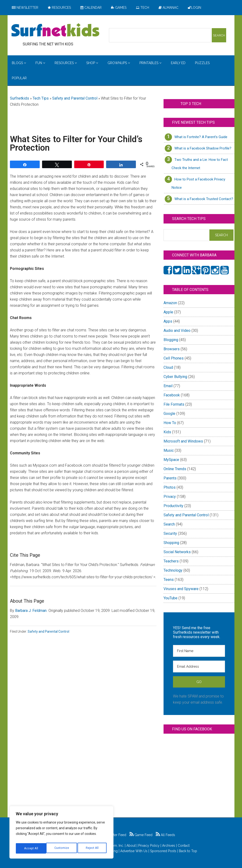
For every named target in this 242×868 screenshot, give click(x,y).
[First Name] (199, 651)
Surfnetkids (19, 98)
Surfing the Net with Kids (55, 31)
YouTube (171, 598)
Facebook (172, 395)
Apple (168, 312)
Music (169, 450)
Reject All (62, 848)
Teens (169, 580)
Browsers (172, 349)
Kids (167, 432)
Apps (168, 321)
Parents (170, 478)
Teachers (171, 561)
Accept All (92, 848)
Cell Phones (174, 358)
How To (170, 423)
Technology (173, 570)
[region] (61, 834)
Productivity (173, 506)
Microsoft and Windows (183, 441)
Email (168, 386)
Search (169, 524)
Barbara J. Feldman (31, 611)
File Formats (174, 404)
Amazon (170, 303)
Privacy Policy (149, 846)
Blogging (171, 340)
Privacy (170, 497)
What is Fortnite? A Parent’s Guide (201, 137)
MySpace (171, 460)
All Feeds (165, 835)
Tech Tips (41, 98)
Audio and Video (177, 331)
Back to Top (188, 851)
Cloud (168, 367)
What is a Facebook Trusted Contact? (204, 199)
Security (170, 533)
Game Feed (141, 835)
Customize (31, 848)
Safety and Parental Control (75, 98)
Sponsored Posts (163, 851)
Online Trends (175, 469)
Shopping (171, 543)
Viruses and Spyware (181, 589)
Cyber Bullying (175, 377)
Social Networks (177, 552)
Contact (184, 846)
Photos (170, 487)
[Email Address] (199, 666)
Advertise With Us (134, 851)
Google (169, 414)
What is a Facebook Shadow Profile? (203, 148)
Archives (169, 846)
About (131, 846)
